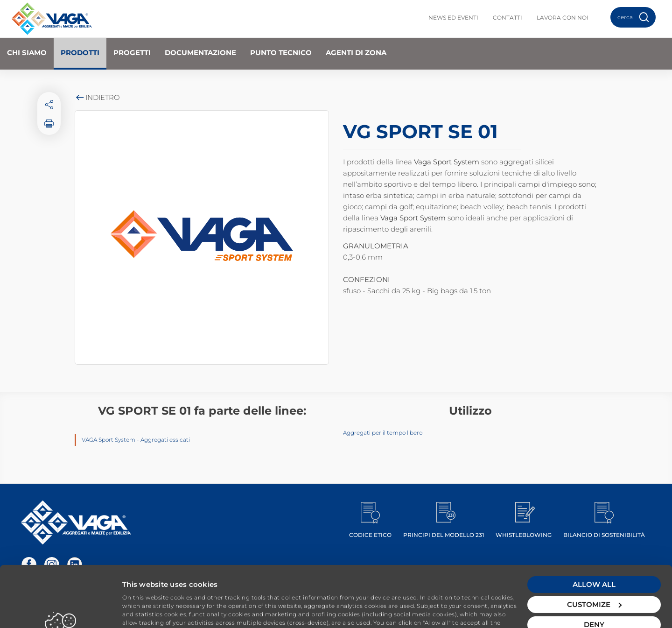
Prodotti (80, 53)
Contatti (507, 18)
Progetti (132, 53)
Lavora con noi (563, 18)
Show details (145, 610)
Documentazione (200, 53)
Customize (594, 552)
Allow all (594, 532)
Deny (594, 572)
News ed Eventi (453, 18)
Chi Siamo (27, 53)
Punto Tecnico (281, 53)
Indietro (97, 97)
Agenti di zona (356, 53)
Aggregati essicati (165, 440)
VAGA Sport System (108, 440)
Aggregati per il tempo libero (383, 433)
